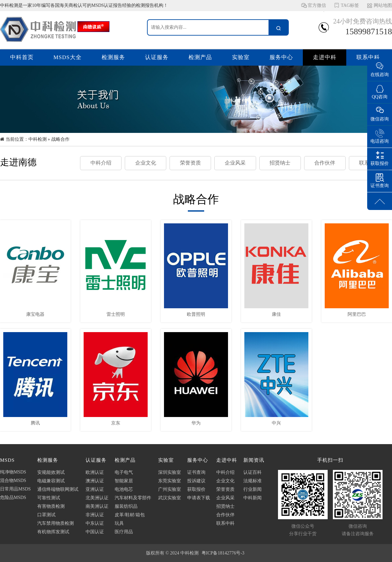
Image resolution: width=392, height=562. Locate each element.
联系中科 (368, 57)
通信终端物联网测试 (58, 489)
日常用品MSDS (15, 489)
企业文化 (146, 163)
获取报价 (196, 489)
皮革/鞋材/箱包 (130, 515)
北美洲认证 (97, 498)
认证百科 (253, 472)
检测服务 (113, 57)
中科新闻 (253, 498)
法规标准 (253, 481)
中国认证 (95, 532)
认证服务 (157, 57)
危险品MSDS (13, 498)
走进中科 (325, 57)
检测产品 (200, 57)
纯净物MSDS (13, 472)
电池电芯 (124, 489)
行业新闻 (253, 489)
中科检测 (38, 139)
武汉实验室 (170, 498)
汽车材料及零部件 (133, 498)
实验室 (241, 57)
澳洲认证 (95, 481)
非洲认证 (95, 515)
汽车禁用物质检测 (56, 523)
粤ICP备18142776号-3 (223, 553)
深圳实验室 (170, 472)
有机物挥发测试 (53, 532)
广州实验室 (170, 489)
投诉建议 (196, 481)
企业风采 (235, 163)
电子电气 (124, 472)
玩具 (119, 523)
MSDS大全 (68, 57)
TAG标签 (350, 5)
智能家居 (124, 481)
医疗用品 (124, 532)
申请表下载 (199, 498)
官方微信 (317, 7)
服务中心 (281, 57)
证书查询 (196, 472)
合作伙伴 (325, 163)
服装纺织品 (126, 506)
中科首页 (22, 57)
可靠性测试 (49, 498)
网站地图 (383, 5)
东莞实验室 (170, 481)
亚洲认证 (95, 489)
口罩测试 (46, 515)
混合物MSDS (13, 481)
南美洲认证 (97, 506)
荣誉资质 (190, 163)
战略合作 (60, 139)
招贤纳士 (280, 163)
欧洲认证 (95, 472)
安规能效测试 (51, 472)
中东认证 (95, 523)
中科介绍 (101, 163)
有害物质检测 (51, 506)
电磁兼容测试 (51, 481)
